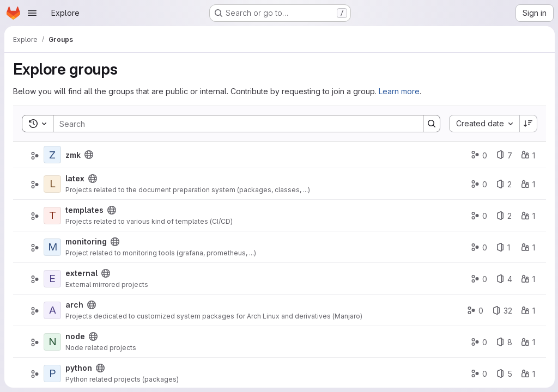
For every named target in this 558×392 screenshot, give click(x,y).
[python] (52, 373)
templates (84, 210)
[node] (52, 342)
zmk (73, 155)
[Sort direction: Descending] (527, 124)
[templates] (52, 216)
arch (74, 305)
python (79, 368)
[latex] (52, 184)
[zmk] (52, 155)
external (81, 273)
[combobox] (483, 124)
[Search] (232, 124)
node (75, 336)
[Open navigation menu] (32, 13)
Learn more (399, 91)
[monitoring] (52, 247)
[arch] (52, 310)
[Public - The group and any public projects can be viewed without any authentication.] (89, 155)
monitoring (86, 241)
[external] (52, 279)
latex (75, 178)
